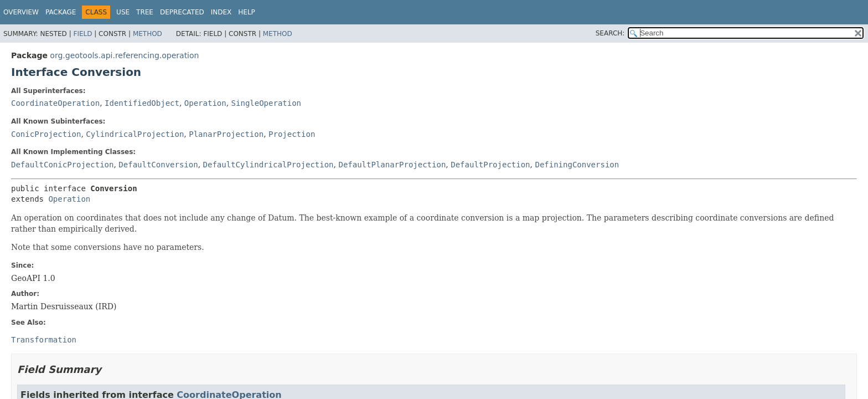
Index (221, 12)
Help (247, 12)
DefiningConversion (577, 165)
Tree (145, 12)
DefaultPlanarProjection (392, 165)
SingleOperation (266, 103)
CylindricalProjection (135, 134)
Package (61, 12)
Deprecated (182, 12)
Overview (21, 12)
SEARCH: (610, 33)
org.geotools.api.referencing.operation (124, 55)
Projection (292, 134)
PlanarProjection (226, 134)
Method (148, 34)
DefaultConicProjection (62, 165)
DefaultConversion (158, 165)
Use (123, 12)
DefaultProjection (490, 165)
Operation (205, 103)
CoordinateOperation (55, 103)
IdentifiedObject (142, 103)
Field (82, 34)
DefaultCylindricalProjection (268, 165)
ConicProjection (46, 134)
